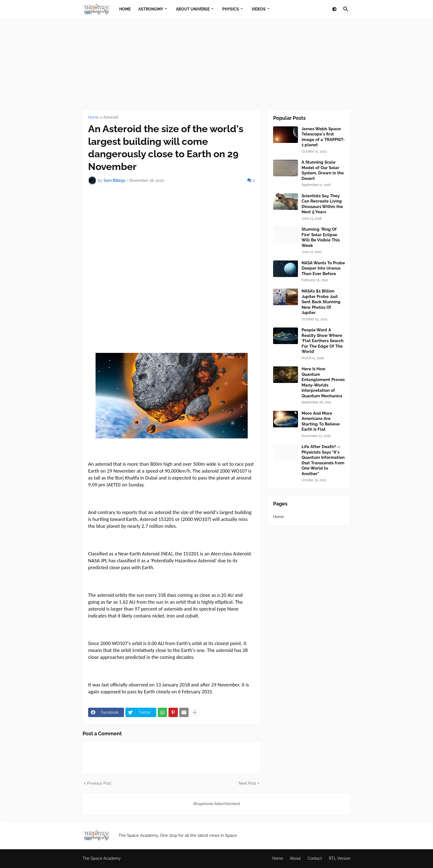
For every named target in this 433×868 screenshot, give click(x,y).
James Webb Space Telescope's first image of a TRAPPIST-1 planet (323, 137)
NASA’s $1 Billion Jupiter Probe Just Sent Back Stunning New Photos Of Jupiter (321, 302)
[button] (334, 9)
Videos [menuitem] (259, 9)
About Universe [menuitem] (193, 9)
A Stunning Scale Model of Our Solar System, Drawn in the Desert (323, 170)
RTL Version (340, 858)
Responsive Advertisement (217, 804)
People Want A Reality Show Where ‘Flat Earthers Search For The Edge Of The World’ (323, 341)
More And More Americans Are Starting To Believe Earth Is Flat (321, 421)
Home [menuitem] (125, 9)
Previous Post (99, 783)
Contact (315, 858)
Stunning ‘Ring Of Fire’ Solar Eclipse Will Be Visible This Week (321, 237)
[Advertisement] (216, 64)
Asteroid (111, 117)
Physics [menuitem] (231, 9)
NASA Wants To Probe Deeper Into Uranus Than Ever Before (323, 268)
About (295, 858)
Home (93, 117)
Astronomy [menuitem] (151, 9)
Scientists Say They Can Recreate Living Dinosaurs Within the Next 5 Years (322, 204)
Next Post (247, 783)
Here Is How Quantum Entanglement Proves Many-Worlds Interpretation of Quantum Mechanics (323, 382)
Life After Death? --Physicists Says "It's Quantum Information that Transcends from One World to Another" (323, 460)
